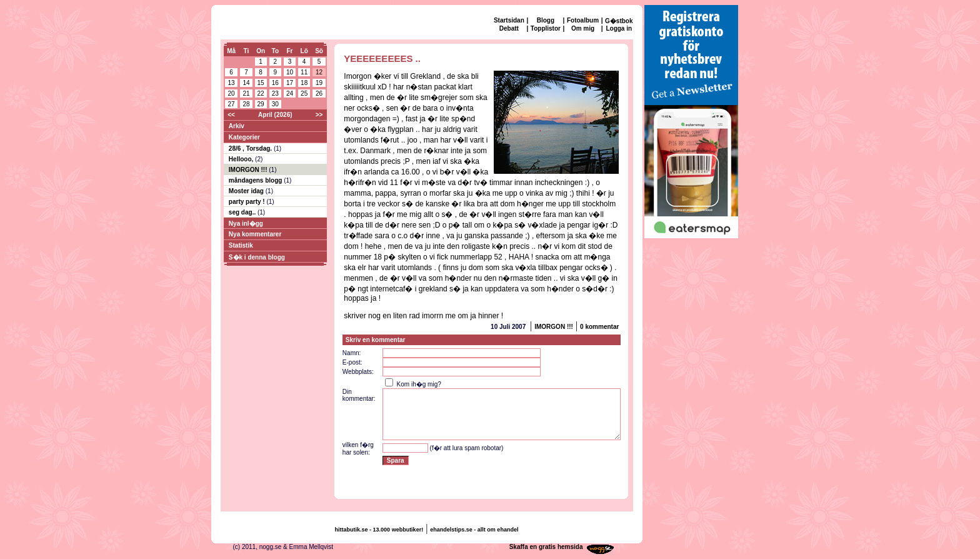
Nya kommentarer (255, 234)
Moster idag (247, 191)
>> (319, 115)
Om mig (583, 28)
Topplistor (546, 28)
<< (231, 115)
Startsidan (509, 20)
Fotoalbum (583, 20)
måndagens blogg (256, 180)
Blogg (546, 20)
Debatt (509, 28)
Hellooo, (242, 159)
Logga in (619, 28)
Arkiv (237, 126)
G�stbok (619, 21)
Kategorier (244, 137)
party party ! (248, 202)
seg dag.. (243, 212)
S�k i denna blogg (257, 257)
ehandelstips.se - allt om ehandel (474, 530)
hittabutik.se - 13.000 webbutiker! (379, 530)
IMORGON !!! (249, 170)
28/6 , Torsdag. (251, 149)
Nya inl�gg (246, 224)
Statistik (241, 245)
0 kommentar (599, 327)
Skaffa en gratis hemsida (546, 547)
